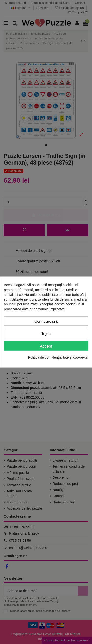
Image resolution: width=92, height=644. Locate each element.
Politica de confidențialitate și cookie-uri (58, 357)
